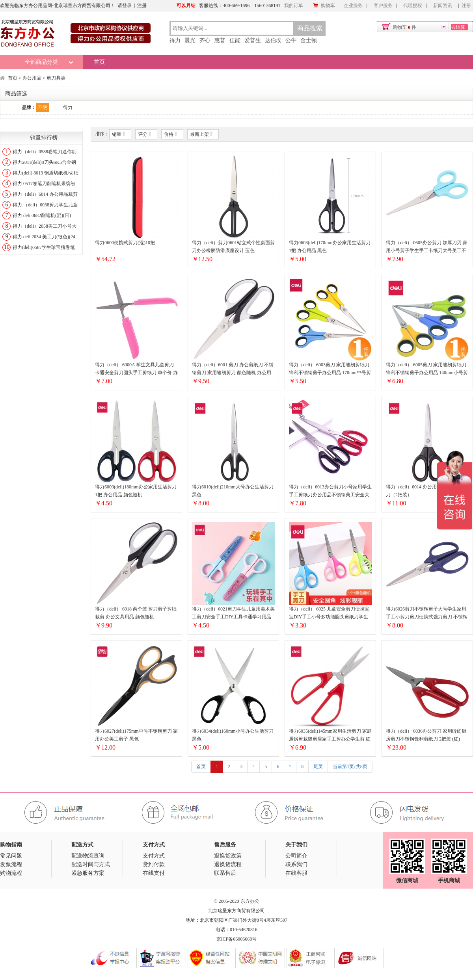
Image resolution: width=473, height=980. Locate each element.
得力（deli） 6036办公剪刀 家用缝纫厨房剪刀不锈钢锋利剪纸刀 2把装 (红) (426, 735)
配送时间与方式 (91, 864)
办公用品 (32, 78)
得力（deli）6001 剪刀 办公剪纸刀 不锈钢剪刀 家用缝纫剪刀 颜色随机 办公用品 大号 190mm (233, 369)
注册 (142, 6)
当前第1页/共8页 (350, 767)
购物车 (324, 6)
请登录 (125, 6)
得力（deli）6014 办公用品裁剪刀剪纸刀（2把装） (426, 491)
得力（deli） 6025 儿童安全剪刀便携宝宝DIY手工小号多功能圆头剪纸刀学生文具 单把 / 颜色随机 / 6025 (329, 613)
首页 (99, 62)
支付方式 (154, 856)
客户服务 (383, 6)
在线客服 (296, 873)
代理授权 (413, 6)
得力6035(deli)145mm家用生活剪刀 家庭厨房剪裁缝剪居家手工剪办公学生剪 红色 (330, 736)
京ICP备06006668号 (237, 939)
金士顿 (309, 40)
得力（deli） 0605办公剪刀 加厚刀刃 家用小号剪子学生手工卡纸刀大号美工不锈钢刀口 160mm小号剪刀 (427, 247)
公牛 (291, 40)
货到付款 (154, 864)
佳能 (235, 40)
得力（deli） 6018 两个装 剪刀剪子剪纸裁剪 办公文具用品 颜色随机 (136, 613)
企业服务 (353, 6)
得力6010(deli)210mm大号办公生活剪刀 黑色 (233, 491)
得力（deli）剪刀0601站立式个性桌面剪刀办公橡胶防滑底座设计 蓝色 (233, 247)
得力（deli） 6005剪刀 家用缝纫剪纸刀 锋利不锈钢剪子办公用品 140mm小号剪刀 (427, 369)
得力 (175, 40)
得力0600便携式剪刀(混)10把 (125, 243)
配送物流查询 (88, 856)
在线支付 (154, 873)
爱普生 (253, 40)
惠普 (220, 40)
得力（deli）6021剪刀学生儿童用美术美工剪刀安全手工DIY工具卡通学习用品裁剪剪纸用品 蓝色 (233, 613)
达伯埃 (273, 40)
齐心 (205, 40)
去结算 (458, 27)
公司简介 (296, 856)
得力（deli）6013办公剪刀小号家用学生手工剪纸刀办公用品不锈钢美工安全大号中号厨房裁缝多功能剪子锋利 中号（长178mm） (330, 491)
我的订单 (294, 6)
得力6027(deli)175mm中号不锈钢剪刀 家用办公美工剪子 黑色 (136, 735)
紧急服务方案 (88, 873)
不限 (43, 108)
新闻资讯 (443, 6)
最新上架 (202, 135)
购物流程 (11, 873)
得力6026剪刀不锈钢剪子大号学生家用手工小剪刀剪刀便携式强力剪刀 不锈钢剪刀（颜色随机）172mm (427, 613)
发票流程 (11, 864)
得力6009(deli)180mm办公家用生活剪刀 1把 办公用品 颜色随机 (136, 491)
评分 (145, 135)
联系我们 (296, 864)
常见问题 (11, 856)
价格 (171, 135)
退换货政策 (228, 856)
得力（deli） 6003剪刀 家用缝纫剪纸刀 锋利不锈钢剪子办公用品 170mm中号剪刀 (330, 369)
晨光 (190, 40)
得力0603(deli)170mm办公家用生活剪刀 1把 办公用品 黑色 (330, 247)
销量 (119, 135)
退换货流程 (228, 864)
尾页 (318, 767)
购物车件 (404, 27)
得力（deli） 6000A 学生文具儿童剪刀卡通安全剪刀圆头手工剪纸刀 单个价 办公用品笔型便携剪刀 (136, 369)
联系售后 (225, 873)
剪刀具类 (56, 78)
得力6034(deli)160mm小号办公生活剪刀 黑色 (233, 735)
